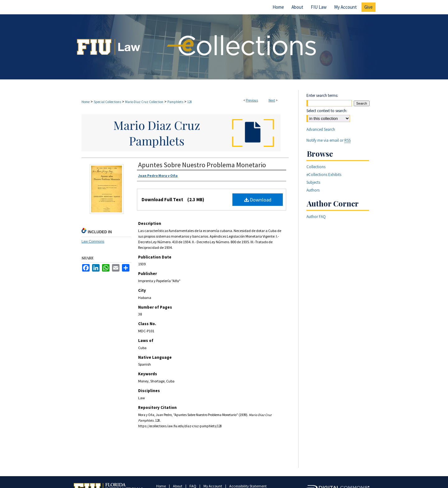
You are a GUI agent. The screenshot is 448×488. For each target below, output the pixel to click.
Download (258, 200)
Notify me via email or (329, 140)
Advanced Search (321, 129)
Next (272, 100)
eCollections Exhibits (324, 175)
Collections (316, 167)
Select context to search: (327, 111)
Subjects (313, 182)
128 (190, 102)
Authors (313, 190)
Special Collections (107, 102)
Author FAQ (316, 217)
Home (86, 102)
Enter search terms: (322, 95)
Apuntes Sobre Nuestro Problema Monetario (202, 165)
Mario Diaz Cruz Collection (144, 102)
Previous (252, 100)
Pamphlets (175, 102)
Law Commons (93, 241)
